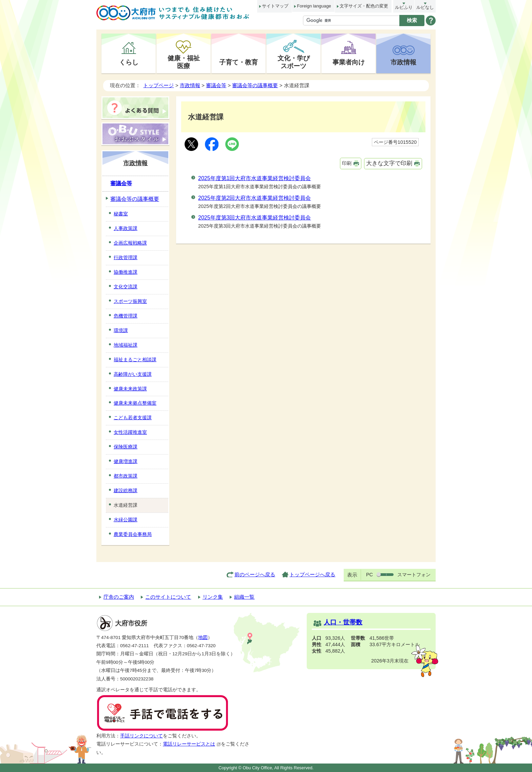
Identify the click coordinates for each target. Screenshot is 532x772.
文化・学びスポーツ (294, 62)
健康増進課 (126, 461)
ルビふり (404, 7)
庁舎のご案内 (119, 597)
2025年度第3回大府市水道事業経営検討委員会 (255, 218)
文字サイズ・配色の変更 (364, 6)
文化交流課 (126, 287)
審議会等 (216, 85)
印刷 (347, 163)
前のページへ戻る (255, 574)
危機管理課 (126, 316)
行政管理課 (126, 257)
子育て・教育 (239, 62)
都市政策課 (126, 476)
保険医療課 (126, 447)
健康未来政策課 (130, 389)
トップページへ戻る (312, 574)
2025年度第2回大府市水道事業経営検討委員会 (255, 198)
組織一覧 (244, 597)
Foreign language (314, 6)
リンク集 (213, 597)
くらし (129, 62)
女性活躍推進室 (130, 432)
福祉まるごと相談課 (135, 360)
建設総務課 (126, 490)
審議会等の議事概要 (255, 85)
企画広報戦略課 (130, 243)
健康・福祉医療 (184, 62)
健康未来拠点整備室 (135, 403)
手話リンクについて (141, 736)
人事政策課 (126, 228)
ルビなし (425, 7)
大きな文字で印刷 (389, 163)
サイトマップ (275, 6)
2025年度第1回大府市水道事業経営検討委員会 (255, 178)
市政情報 (403, 62)
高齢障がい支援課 (133, 374)
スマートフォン (414, 575)
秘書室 (121, 214)
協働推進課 (126, 272)
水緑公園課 (126, 520)
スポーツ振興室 (130, 301)
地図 (203, 638)
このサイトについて (168, 597)
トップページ (158, 85)
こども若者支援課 (133, 418)
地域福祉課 (126, 345)
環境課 (121, 330)
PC (369, 575)
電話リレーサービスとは (192, 744)
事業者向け (349, 62)
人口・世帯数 (343, 622)
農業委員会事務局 (133, 534)
